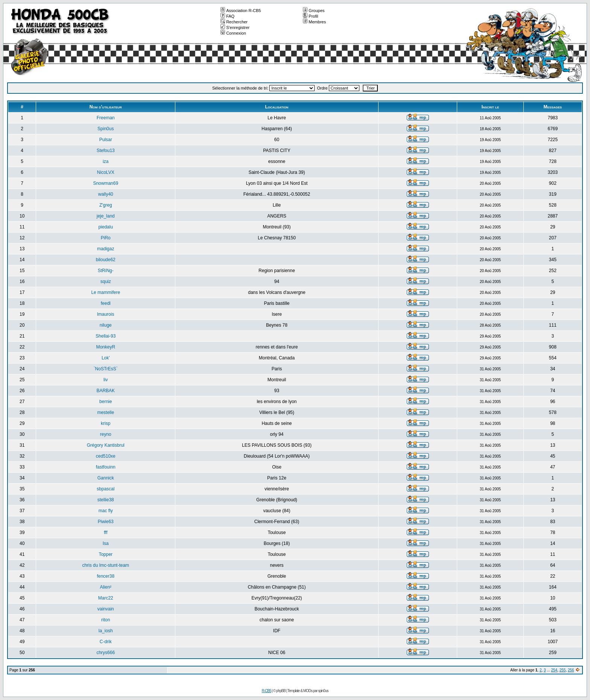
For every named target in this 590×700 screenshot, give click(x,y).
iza (106, 161)
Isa (106, 543)
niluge (106, 325)
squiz (106, 282)
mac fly (106, 511)
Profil (310, 16)
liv (106, 380)
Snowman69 (106, 183)
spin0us (323, 691)
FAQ (227, 16)
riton (106, 620)
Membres (314, 22)
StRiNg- (106, 271)
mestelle (106, 412)
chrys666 (106, 653)
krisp (106, 423)
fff (106, 533)
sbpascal (106, 489)
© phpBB (279, 691)
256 (571, 670)
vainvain (106, 609)
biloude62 (106, 260)
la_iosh (106, 631)
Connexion (233, 33)
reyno (106, 434)
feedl (106, 303)
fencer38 (106, 576)
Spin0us (106, 129)
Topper (106, 554)
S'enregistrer (235, 27)
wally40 (106, 194)
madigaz (106, 249)
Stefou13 (106, 151)
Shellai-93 (106, 336)
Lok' (106, 358)
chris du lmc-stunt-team (106, 565)
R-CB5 (267, 691)
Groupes (314, 11)
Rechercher (234, 22)
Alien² (106, 587)
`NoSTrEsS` (106, 369)
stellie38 (106, 500)
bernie (106, 402)
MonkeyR (106, 347)
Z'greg (106, 205)
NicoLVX (106, 172)
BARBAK (106, 391)
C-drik (106, 642)
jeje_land (106, 216)
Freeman (106, 118)
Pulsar (106, 140)
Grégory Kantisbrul (106, 445)
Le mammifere (106, 292)
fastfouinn (106, 467)
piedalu (106, 227)
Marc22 (106, 598)
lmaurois (106, 314)
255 (563, 670)
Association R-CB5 (241, 11)
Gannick (106, 478)
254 (554, 670)
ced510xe (106, 456)
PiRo (106, 238)
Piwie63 (106, 522)
